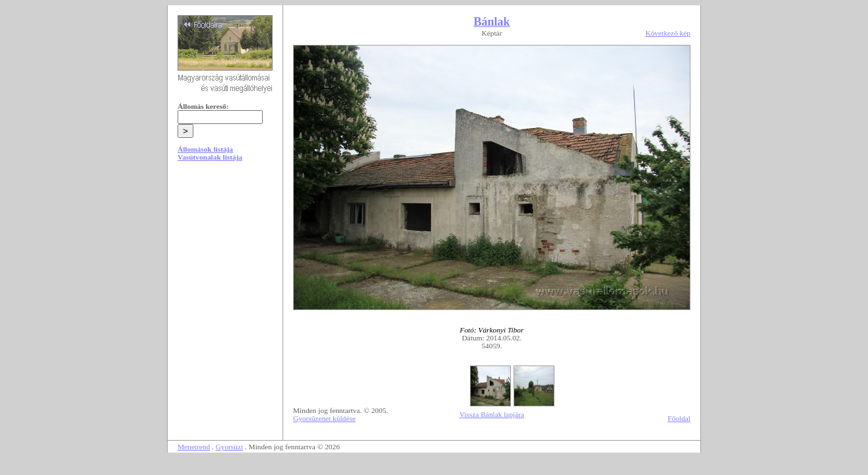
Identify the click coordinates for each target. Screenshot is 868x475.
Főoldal (679, 418)
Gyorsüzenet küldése (324, 418)
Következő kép (668, 33)
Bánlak (491, 22)
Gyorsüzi (230, 447)
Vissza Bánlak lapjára (492, 414)
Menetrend (194, 447)
